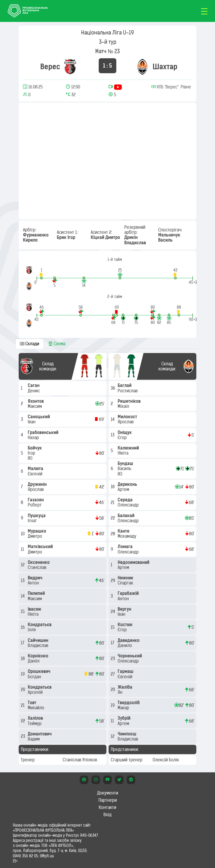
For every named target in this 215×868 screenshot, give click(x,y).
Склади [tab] (30, 344)
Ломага (126, 547)
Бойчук (35, 448)
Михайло (37, 708)
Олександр (129, 505)
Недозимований (134, 562)
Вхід (108, 815)
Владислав (39, 645)
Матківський (41, 547)
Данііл (34, 661)
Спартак (126, 583)
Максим (35, 406)
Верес (50, 67)
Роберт (35, 505)
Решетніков (130, 401)
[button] (41, 274)
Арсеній (36, 692)
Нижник (126, 578)
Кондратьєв (40, 625)
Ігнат (33, 521)
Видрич (36, 578)
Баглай (125, 385)
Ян (121, 692)
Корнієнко (39, 656)
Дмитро (35, 536)
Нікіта (34, 614)
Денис (34, 391)
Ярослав (36, 489)
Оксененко (39, 562)
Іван (32, 422)
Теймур (35, 723)
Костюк (126, 625)
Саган (34, 385)
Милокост (128, 417)
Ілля (32, 630)
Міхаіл (124, 406)
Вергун (125, 609)
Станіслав (38, 567)
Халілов (36, 718)
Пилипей (37, 593)
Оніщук (125, 432)
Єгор (123, 437)
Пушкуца (37, 516)
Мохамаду (128, 536)
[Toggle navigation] (204, 11)
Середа (126, 500)
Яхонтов (36, 401)
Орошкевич (40, 671)
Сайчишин (39, 640)
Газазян (36, 500)
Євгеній (36, 474)
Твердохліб (129, 703)
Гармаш (126, 671)
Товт (33, 703)
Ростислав (128, 391)
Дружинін (38, 484)
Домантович (40, 734)
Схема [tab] (57, 344)
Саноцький (39, 417)
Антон (34, 583)
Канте (124, 531)
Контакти (108, 807)
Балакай (127, 516)
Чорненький (130, 656)
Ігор (32, 453)
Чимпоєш (128, 734)
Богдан (35, 677)
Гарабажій (129, 593)
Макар (124, 708)
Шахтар (165, 67)
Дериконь (128, 484)
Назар (34, 437)
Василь (125, 468)
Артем (124, 489)
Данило (125, 645)
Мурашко (37, 531)
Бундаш (126, 463)
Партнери (108, 800)
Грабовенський (44, 432)
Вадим (34, 739)
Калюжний (129, 448)
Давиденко (129, 640)
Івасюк (35, 609)
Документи (108, 793)
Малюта (36, 468)
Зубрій (125, 718)
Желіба (126, 687)
